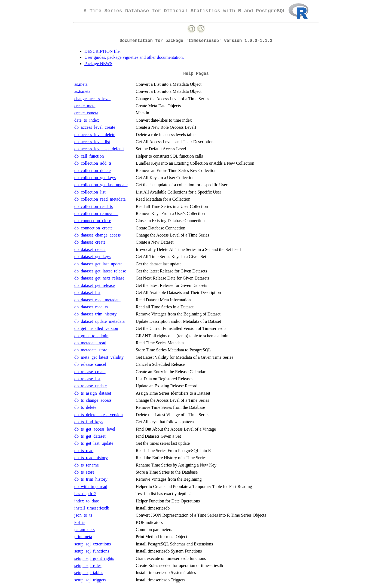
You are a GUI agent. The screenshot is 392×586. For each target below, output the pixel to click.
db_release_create (90, 372)
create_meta (85, 106)
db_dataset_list (87, 292)
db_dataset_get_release (94, 285)
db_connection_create (93, 228)
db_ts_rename (87, 465)
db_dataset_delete (90, 249)
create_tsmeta (86, 113)
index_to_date (87, 501)
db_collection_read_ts (94, 206)
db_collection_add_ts (93, 163)
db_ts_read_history (91, 458)
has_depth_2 (85, 494)
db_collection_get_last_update (101, 185)
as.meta (81, 84)
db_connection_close (93, 221)
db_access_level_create (95, 127)
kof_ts (80, 522)
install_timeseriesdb (92, 508)
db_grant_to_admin (91, 336)
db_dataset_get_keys (92, 257)
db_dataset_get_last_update (98, 264)
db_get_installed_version (96, 328)
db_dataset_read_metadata (97, 300)
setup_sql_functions (92, 551)
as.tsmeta (82, 91)
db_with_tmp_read (91, 487)
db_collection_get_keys (95, 178)
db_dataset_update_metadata (99, 321)
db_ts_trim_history (91, 479)
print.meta (83, 537)
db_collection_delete (92, 171)
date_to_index (87, 120)
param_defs (85, 530)
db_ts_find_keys (89, 422)
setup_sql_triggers (90, 580)
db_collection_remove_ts (96, 214)
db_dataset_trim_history (96, 314)
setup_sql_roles (88, 565)
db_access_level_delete (95, 135)
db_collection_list (90, 192)
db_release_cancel (90, 364)
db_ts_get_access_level (95, 429)
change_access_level (92, 99)
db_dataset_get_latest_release (100, 271)
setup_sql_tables (89, 573)
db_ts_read (84, 451)
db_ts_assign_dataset (93, 393)
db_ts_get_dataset (90, 436)
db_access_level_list (92, 142)
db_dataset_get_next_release (99, 278)
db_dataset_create (90, 242)
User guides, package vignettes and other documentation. (134, 57)
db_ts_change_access (93, 400)
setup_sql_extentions (93, 544)
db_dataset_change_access (98, 235)
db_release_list (87, 379)
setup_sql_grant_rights (94, 558)
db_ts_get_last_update (94, 443)
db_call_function (89, 156)
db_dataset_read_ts (91, 307)
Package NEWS (98, 64)
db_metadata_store (91, 350)
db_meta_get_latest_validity (99, 357)
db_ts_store (84, 472)
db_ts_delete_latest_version (99, 415)
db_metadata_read (90, 343)
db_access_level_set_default (99, 149)
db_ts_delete (85, 407)
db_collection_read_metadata (100, 199)
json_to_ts (83, 515)
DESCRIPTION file (102, 51)
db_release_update (91, 386)
